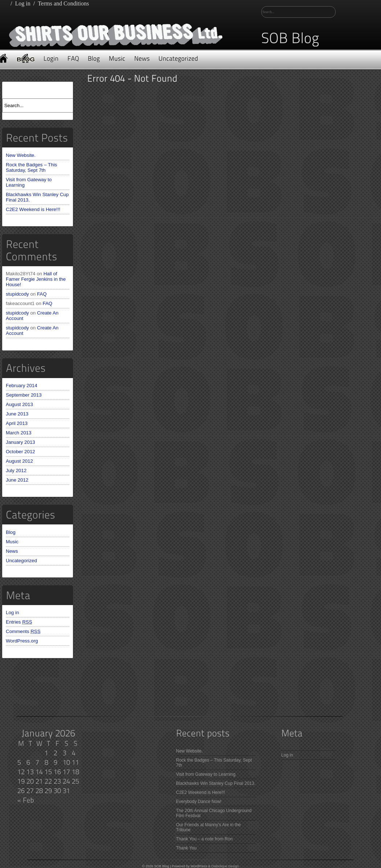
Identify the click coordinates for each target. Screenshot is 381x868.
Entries (19, 622)
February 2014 (22, 386)
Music (12, 542)
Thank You (186, 848)
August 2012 (19, 461)
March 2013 (19, 433)
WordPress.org (22, 641)
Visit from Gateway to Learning (206, 774)
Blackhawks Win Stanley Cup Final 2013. (216, 783)
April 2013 (17, 423)
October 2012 (21, 452)
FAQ (42, 294)
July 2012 (16, 470)
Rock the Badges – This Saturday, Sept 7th (31, 167)
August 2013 (19, 404)
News (12, 551)
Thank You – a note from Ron (204, 839)
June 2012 (17, 480)
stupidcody (17, 294)
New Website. (21, 155)
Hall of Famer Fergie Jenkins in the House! (36, 279)
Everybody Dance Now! (199, 802)
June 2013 (17, 414)
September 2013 (24, 395)
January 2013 (21, 442)
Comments (23, 631)
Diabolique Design (225, 866)
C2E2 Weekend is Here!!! (33, 209)
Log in (22, 3)
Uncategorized (21, 561)
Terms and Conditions (63, 3)
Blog (11, 532)
